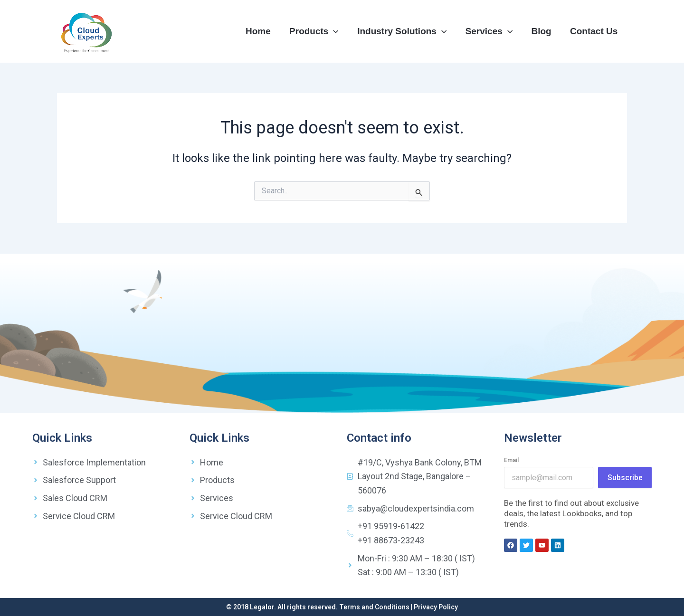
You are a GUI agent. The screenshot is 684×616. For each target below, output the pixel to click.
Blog (542, 31)
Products (317, 31)
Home (261, 31)
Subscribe (625, 478)
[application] (336, 31)
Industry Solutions (404, 31)
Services (491, 31)
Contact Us (594, 31)
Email (511, 460)
